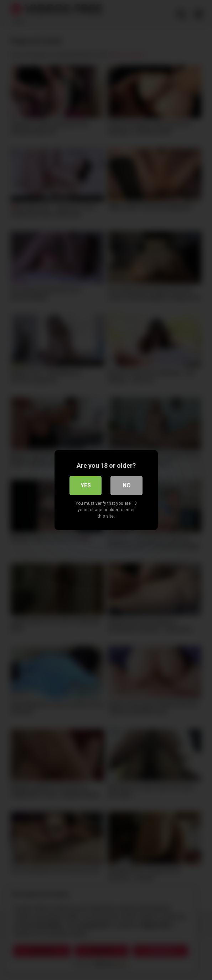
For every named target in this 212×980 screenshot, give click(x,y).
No (127, 485)
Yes (86, 485)
